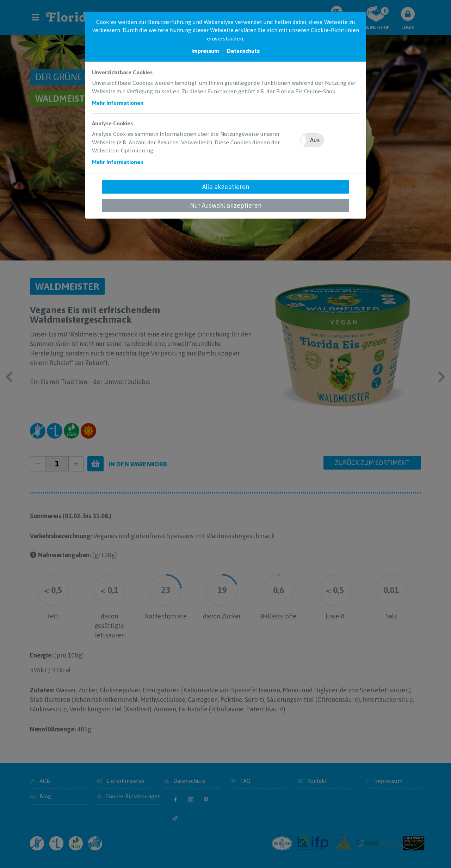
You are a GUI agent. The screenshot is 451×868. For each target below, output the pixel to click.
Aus (315, 140)
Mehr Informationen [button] (118, 103)
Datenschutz (243, 51)
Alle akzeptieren (226, 187)
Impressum (205, 51)
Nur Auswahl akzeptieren (226, 205)
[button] (312, 140)
